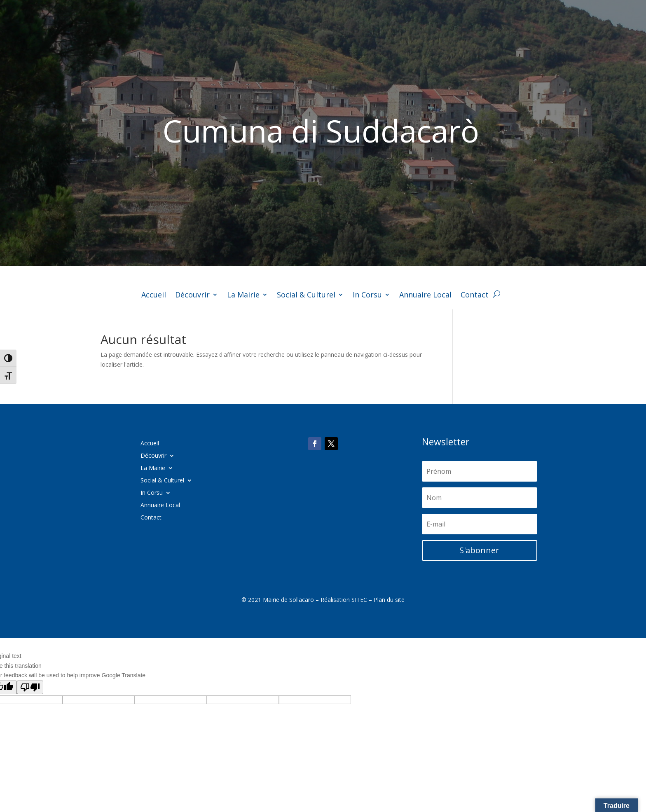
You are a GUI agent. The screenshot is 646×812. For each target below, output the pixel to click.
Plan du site (389, 600)
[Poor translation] (30, 687)
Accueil (154, 296)
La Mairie (243, 296)
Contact (475, 296)
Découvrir (192, 296)
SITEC (359, 600)
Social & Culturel (306, 296)
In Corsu (367, 296)
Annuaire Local (425, 296)
